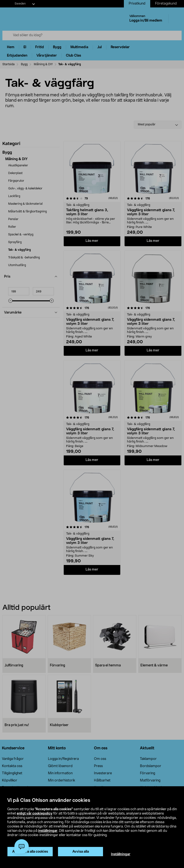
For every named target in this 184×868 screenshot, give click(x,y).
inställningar (48, 831)
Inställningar (121, 854)
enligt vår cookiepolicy (35, 814)
